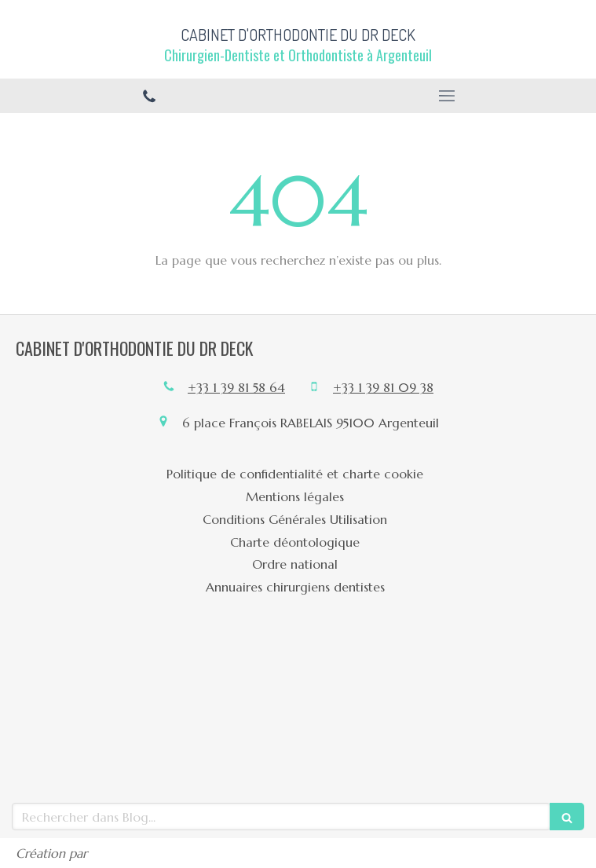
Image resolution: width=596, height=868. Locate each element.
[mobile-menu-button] (448, 96)
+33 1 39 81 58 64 (236, 387)
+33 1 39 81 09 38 (383, 387)
